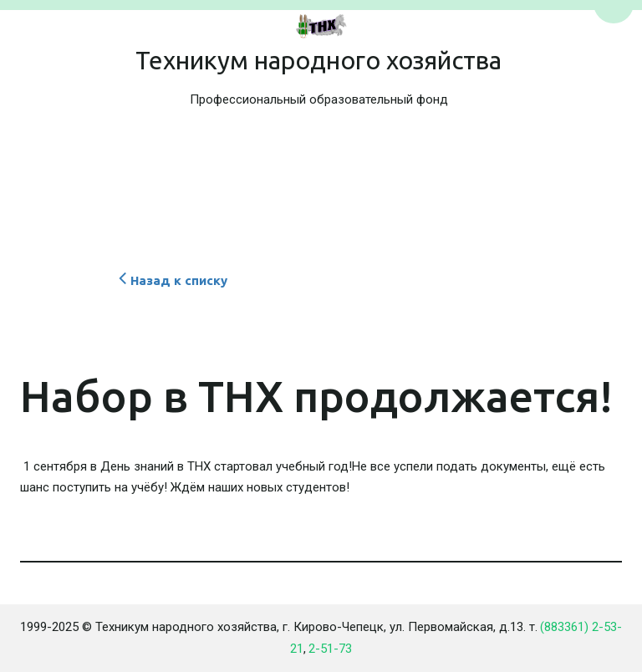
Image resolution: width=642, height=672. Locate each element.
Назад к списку (171, 280)
